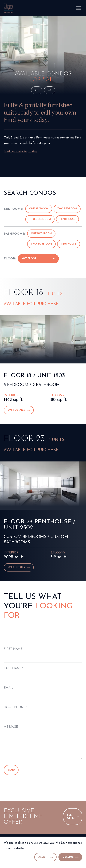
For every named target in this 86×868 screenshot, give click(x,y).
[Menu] (79, 8)
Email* (9, 688)
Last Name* (13, 668)
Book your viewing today (20, 152)
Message (11, 727)
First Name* (14, 649)
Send (11, 770)
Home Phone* (15, 708)
